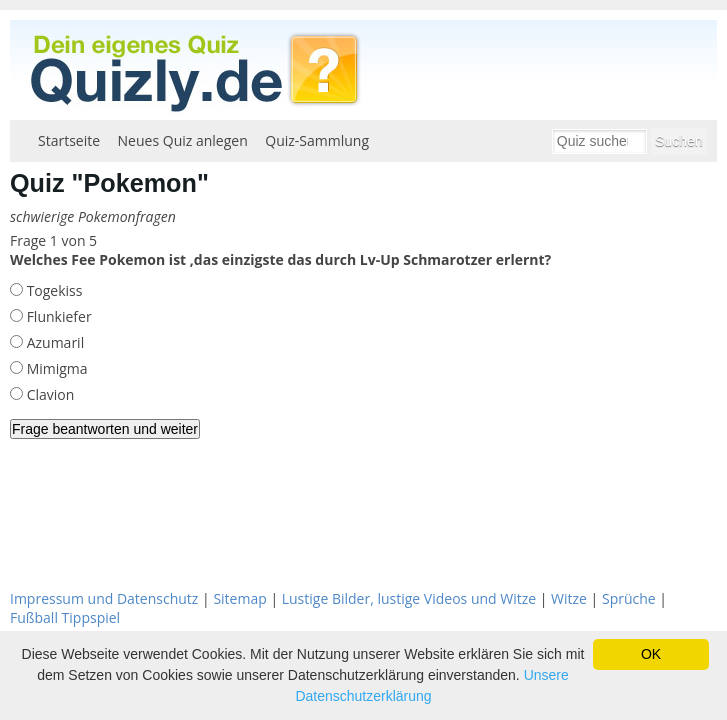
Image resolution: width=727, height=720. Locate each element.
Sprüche (629, 598)
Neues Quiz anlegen (183, 140)
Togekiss (52, 290)
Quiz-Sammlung (317, 140)
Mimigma (55, 368)
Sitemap (239, 598)
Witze (569, 598)
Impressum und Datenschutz (104, 598)
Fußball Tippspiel (65, 617)
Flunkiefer (57, 316)
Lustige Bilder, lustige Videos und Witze (409, 598)
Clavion (48, 394)
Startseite (69, 140)
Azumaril (53, 342)
